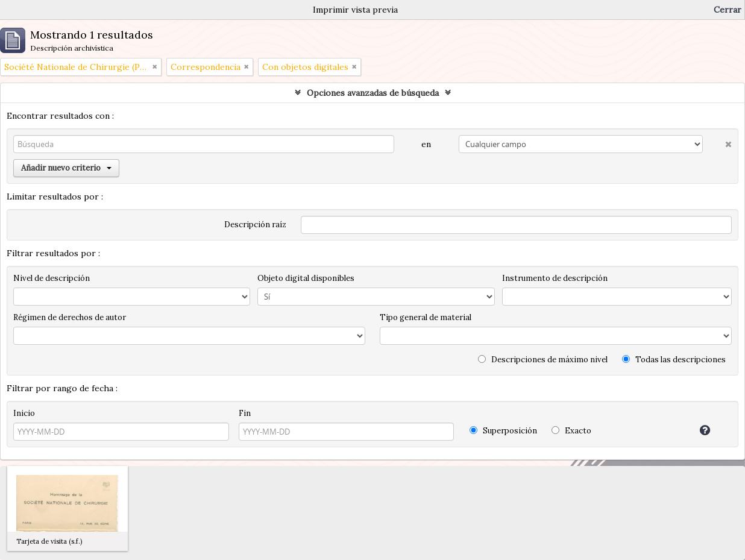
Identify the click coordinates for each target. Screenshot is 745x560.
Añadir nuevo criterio (66, 168)
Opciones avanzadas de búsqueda (373, 93)
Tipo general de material (426, 317)
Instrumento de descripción (555, 278)
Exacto (571, 431)
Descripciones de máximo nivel (543, 360)
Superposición (503, 431)
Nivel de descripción (52, 278)
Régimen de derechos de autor (70, 317)
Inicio (24, 413)
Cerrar (728, 10)
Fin (245, 413)
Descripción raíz (255, 225)
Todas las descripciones (674, 360)
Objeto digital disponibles (306, 278)
